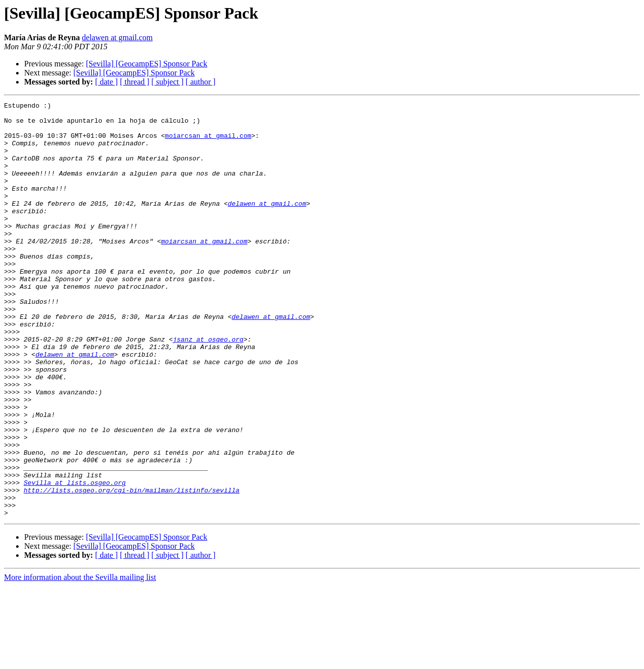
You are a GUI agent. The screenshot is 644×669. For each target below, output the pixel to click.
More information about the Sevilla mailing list (80, 660)
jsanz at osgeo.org (208, 387)
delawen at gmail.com (117, 37)
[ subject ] (168, 82)
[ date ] (106, 82)
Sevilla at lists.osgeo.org (75, 559)
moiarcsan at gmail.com (208, 143)
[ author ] (201, 82)
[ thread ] (135, 82)
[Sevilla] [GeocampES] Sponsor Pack (147, 64)
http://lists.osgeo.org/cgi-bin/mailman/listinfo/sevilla (132, 568)
